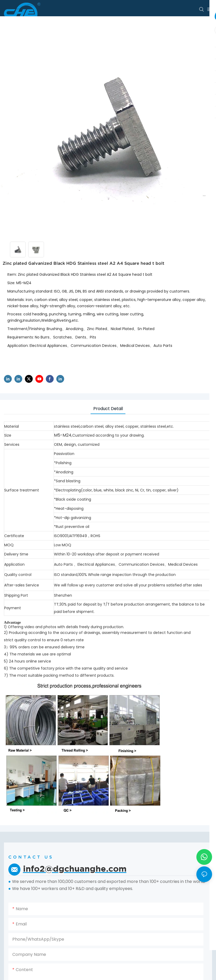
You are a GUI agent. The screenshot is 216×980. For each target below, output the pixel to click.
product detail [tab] (108, 409)
